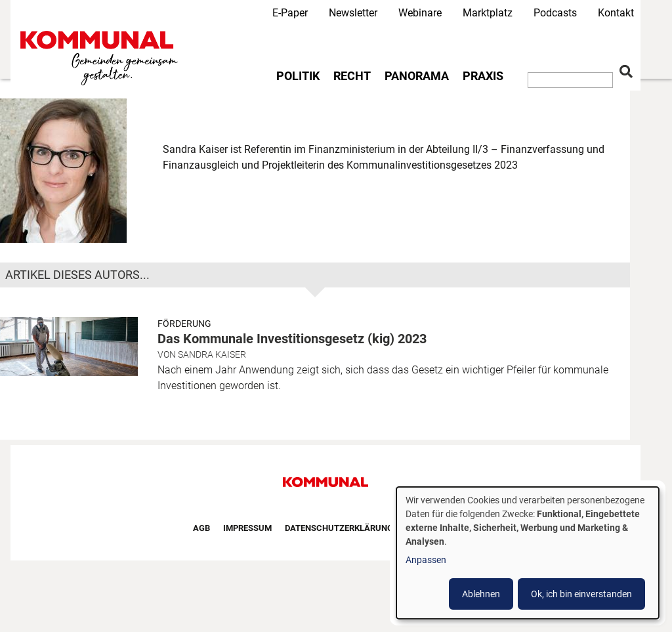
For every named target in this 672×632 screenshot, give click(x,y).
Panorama (417, 76)
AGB (201, 528)
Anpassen (426, 560)
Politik (298, 76)
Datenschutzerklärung (339, 528)
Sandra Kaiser (212, 354)
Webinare (420, 13)
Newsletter (353, 13)
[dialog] (528, 553)
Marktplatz (488, 13)
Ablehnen (481, 594)
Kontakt (616, 13)
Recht (352, 76)
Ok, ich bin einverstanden (581, 594)
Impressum (247, 528)
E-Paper (290, 13)
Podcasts (555, 13)
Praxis (483, 76)
